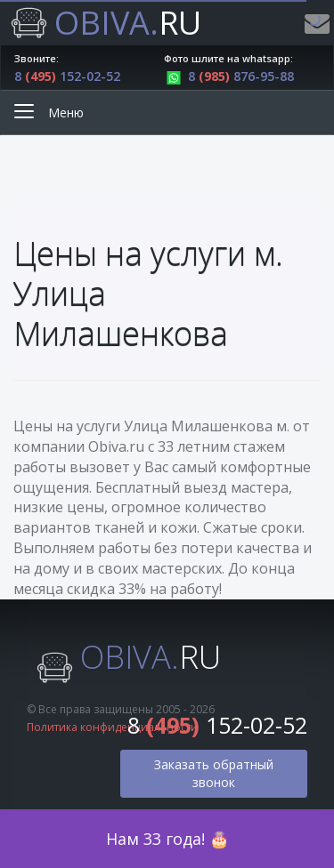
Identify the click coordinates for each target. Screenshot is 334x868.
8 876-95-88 (229, 76)
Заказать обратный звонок (214, 773)
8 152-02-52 (67, 76)
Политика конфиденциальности (112, 727)
